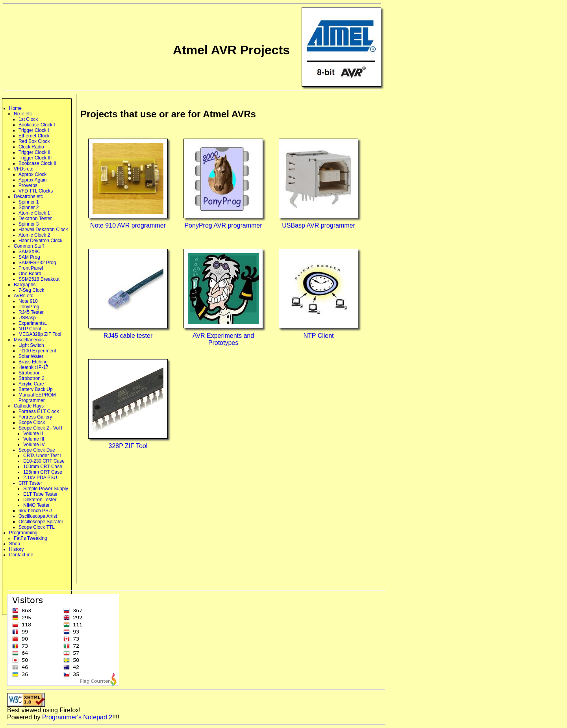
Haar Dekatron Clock (40, 241)
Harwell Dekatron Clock (43, 230)
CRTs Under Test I (42, 456)
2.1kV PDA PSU (40, 478)
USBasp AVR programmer (319, 225)
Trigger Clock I (34, 130)
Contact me (21, 555)
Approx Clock (32, 174)
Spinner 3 (29, 224)
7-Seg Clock (31, 290)
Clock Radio (31, 147)
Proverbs (28, 185)
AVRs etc (23, 296)
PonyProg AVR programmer (223, 225)
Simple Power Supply (46, 489)
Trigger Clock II (34, 152)
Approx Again (32, 180)
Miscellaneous (29, 340)
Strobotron (30, 373)
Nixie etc (23, 114)
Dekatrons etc (28, 196)
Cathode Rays (29, 406)
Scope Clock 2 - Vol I (40, 428)
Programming (23, 533)
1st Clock (28, 119)
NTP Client (30, 329)
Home (15, 108)
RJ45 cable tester (128, 336)
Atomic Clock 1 (34, 213)
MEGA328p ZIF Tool (40, 334)
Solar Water (31, 356)
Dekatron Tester (35, 219)
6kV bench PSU (35, 511)
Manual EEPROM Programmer (37, 398)
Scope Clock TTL (37, 527)
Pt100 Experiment (37, 351)
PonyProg (29, 307)
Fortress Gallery (35, 417)
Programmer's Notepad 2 (77, 717)
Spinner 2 (29, 207)
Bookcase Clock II (37, 163)
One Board (30, 274)
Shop (15, 544)
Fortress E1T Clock (39, 411)
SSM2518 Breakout (39, 279)
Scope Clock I (33, 422)
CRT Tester (30, 483)
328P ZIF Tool (128, 446)
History (16, 549)
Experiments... (34, 323)
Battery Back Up (36, 389)
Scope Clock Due (37, 450)
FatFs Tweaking (30, 538)
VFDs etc (23, 169)
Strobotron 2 (31, 378)
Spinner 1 (29, 202)
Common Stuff (29, 246)
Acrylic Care (31, 384)
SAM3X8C (30, 252)
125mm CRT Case (43, 472)
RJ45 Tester (31, 312)
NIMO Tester (36, 505)
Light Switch (31, 345)
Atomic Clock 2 (34, 235)
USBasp (27, 318)
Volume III (34, 439)
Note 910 (28, 301)
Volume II (33, 433)
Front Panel (31, 268)
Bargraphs (25, 285)
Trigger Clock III (35, 158)
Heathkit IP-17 (33, 367)
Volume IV (34, 445)
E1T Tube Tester (41, 494)
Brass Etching (33, 362)
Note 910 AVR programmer (128, 225)
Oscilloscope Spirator (41, 522)
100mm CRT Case (43, 467)
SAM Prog (29, 257)
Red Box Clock (34, 141)
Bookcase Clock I (37, 125)
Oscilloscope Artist (38, 516)
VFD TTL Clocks (36, 191)
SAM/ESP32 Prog (37, 263)
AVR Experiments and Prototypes (223, 339)
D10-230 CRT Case (44, 461)
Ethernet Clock (34, 136)
